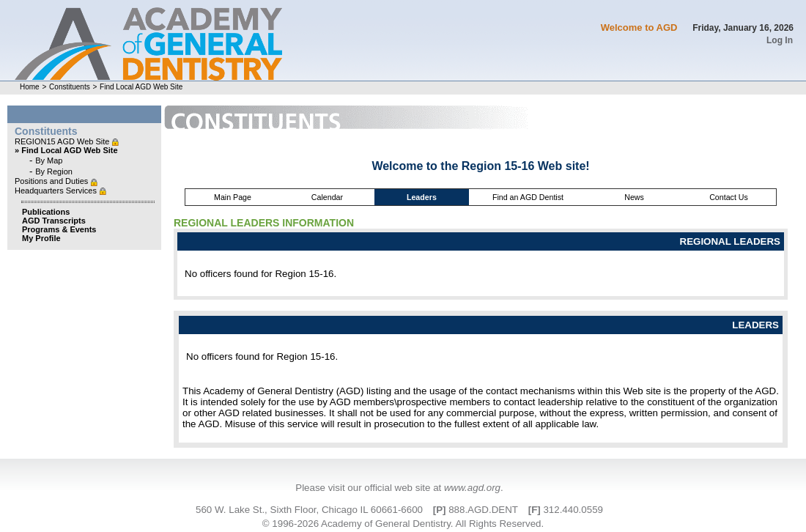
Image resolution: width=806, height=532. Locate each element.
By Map (49, 160)
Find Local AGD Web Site (141, 87)
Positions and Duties (52, 181)
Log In (780, 40)
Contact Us (729, 197)
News (634, 197)
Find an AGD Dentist (528, 197)
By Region (54, 171)
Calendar (327, 197)
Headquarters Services (57, 191)
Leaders (422, 197)
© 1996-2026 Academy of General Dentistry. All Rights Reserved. (403, 524)
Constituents (70, 87)
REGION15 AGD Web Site (63, 141)
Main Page (233, 197)
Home (30, 87)
